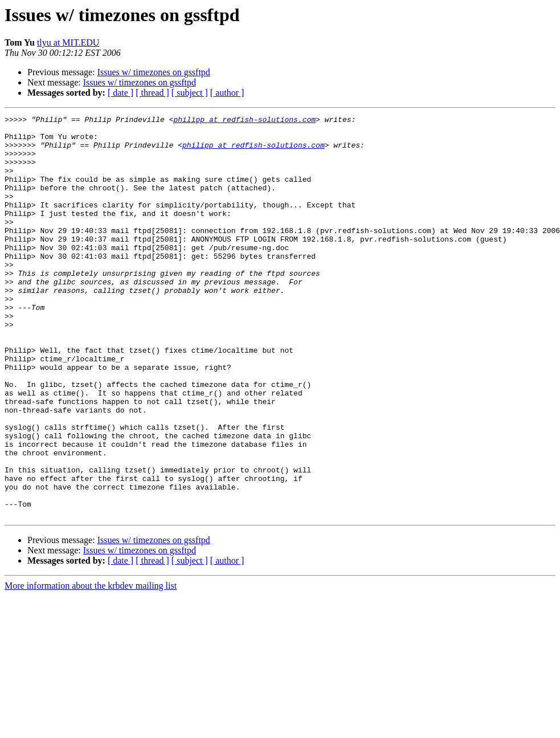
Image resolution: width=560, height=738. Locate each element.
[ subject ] (190, 93)
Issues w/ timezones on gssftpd (154, 72)
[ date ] (120, 93)
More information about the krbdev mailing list (91, 666)
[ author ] (227, 93)
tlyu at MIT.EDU (68, 42)
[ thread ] (152, 93)
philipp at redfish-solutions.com (244, 121)
